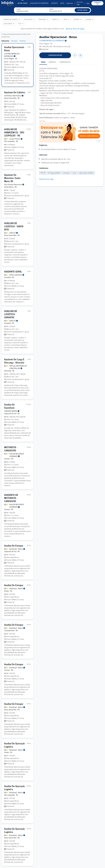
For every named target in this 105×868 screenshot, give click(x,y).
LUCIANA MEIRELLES (53, 41)
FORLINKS (12, 411)
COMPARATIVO (65, 62)
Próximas (23, 41)
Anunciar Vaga (80, 3)
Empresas (70, 3)
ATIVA (17, 275)
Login (88, 3)
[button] (82, 10)
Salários (54, 3)
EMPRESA (52, 62)
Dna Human (14, 185)
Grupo (16, 139)
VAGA (43, 62)
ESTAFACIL (14, 96)
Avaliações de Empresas (39, 3)
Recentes (14, 41)
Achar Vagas (23, 3)
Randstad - (17, 549)
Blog (62, 3)
